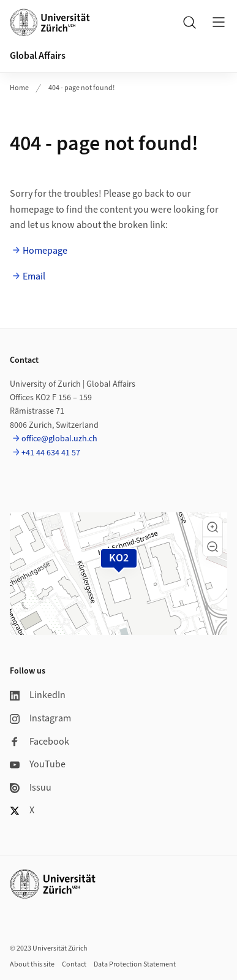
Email (34, 276)
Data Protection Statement (135, 964)
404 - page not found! (81, 88)
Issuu (31, 788)
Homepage (45, 251)
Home (19, 88)
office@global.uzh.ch (59, 439)
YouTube (38, 764)
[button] (213, 527)
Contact (74, 964)
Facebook (39, 742)
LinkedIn (38, 695)
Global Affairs (38, 56)
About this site (32, 964)
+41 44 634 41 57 (51, 453)
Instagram (40, 718)
